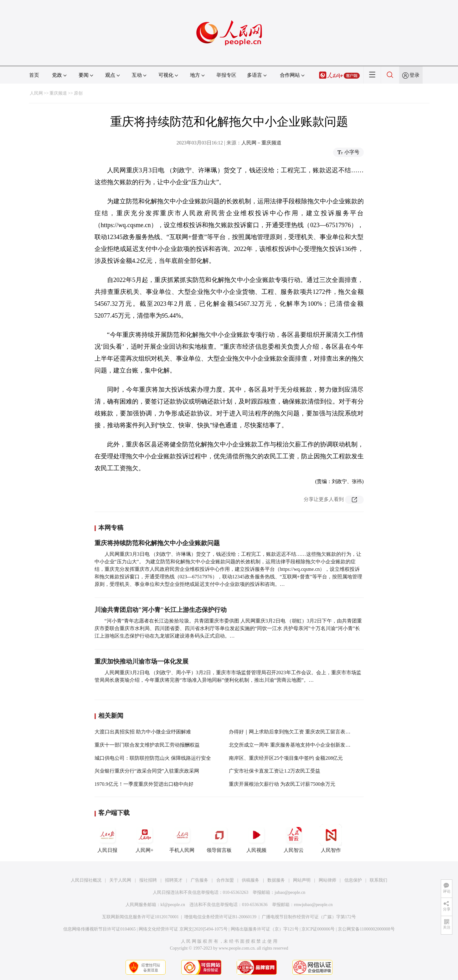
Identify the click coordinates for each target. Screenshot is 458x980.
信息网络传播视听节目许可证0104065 (99, 929)
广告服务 (199, 880)
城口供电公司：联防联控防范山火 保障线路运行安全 (153, 758)
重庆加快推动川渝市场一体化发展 (142, 661)
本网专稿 (111, 528)
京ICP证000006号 (318, 929)
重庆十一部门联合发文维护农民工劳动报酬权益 (147, 745)
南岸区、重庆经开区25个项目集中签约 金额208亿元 (286, 758)
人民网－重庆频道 (261, 143)
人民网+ (145, 838)
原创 (78, 93)
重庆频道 (58, 93)
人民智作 (331, 838)
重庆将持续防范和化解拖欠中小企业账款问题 (157, 543)
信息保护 (353, 880)
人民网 (36, 93)
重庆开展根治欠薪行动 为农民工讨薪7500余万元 (282, 784)
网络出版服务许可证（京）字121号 (265, 929)
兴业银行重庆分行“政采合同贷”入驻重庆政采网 (147, 771)
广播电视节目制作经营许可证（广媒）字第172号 (309, 917)
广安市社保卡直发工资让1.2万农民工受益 (275, 771)
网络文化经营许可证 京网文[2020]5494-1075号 (183, 929)
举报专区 (226, 75)
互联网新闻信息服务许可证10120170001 (140, 917)
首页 (34, 75)
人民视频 (256, 838)
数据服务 (276, 880)
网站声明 (302, 880)
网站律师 (327, 880)
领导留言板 (219, 838)
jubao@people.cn (290, 892)
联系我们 (378, 880)
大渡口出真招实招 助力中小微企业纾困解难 (143, 732)
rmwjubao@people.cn (313, 905)
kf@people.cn (173, 905)
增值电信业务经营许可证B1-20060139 (220, 917)
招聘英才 (174, 880)
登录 (414, 75)
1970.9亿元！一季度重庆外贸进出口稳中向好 (144, 784)
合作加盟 (225, 880)
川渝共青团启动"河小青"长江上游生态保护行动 (161, 610)
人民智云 (294, 838)
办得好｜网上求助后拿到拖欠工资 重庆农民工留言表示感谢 (295, 732)
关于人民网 (120, 880)
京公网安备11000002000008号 (366, 929)
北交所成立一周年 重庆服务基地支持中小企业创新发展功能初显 (300, 745)
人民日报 (107, 838)
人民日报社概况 (86, 880)
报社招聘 (148, 880)
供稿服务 (250, 880)
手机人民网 (182, 838)
